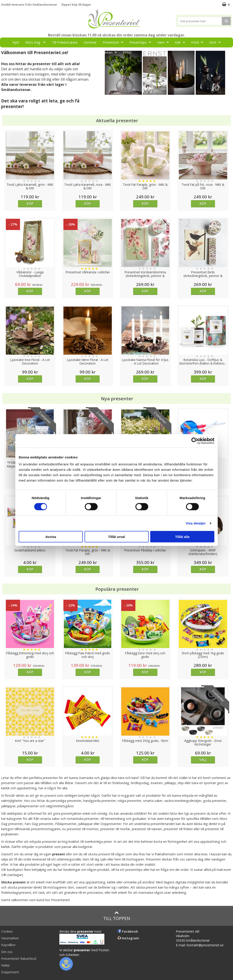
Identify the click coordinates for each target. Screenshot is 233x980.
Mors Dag (37, 42)
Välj (203, 760)
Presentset (114, 42)
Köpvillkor (8, 945)
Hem (164, 42)
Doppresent (10, 972)
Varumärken (10, 938)
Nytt (16, 42)
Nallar (5, 965)
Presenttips (142, 42)
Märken (110, 52)
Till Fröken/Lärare (65, 42)
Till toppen (117, 916)
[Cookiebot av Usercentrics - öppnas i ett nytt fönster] (195, 441)
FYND (127, 52)
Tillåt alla (182, 537)
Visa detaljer (196, 523)
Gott (216, 42)
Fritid (198, 42)
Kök (181, 42)
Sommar (90, 42)
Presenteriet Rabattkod (19, 959)
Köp (30, 203)
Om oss (7, 952)
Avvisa (51, 537)
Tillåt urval (117, 537)
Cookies (7, 931)
